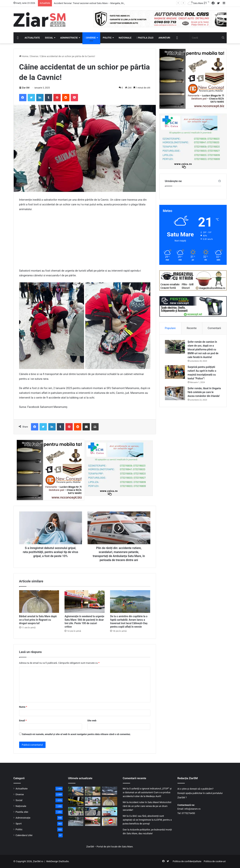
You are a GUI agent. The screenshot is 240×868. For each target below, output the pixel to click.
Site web (92, 721)
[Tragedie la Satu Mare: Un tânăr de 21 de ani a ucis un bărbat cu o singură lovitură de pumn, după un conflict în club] (76, 801)
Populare (170, 328)
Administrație (69, 38)
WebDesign (52, 861)
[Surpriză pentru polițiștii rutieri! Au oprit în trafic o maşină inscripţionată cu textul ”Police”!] (175, 372)
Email (23, 721)
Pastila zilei (145, 38)
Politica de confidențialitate (187, 861)
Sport (19, 823)
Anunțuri (164, 38)
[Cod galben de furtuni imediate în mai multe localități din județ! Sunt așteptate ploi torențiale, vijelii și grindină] (110, 791)
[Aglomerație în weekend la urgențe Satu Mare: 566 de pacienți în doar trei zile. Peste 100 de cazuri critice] (85, 602)
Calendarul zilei (24, 835)
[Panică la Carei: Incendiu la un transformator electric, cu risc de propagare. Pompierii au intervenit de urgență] (93, 791)
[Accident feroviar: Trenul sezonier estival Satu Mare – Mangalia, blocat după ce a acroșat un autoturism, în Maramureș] (76, 791)
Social (49, 38)
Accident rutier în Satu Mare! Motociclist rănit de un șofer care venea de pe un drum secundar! (147, 806)
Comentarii (214, 328)
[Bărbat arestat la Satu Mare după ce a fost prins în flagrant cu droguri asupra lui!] (39, 602)
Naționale (125, 38)
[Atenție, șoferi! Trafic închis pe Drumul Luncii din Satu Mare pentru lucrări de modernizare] (110, 821)
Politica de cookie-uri (215, 861)
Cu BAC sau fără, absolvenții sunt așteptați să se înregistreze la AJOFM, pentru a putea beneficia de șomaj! (147, 820)
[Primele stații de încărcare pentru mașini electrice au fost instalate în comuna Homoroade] (93, 801)
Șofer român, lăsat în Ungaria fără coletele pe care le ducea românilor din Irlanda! (204, 392)
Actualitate (32, 38)
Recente (192, 328)
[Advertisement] (85, 242)
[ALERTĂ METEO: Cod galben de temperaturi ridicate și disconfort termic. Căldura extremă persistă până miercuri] (76, 821)
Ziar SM (26, 88)
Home (24, 56)
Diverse (90, 38)
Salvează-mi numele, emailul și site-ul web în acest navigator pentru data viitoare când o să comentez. (76, 734)
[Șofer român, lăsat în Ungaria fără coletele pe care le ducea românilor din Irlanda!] (175, 393)
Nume (23, 707)
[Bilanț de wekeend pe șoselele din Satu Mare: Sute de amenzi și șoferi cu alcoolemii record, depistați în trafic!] (93, 811)
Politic (107, 38)
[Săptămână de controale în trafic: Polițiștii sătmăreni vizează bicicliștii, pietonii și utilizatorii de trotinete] (76, 811)
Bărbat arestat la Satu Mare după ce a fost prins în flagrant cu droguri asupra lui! (38, 620)
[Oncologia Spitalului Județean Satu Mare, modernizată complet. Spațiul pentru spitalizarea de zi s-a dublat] (110, 811)
